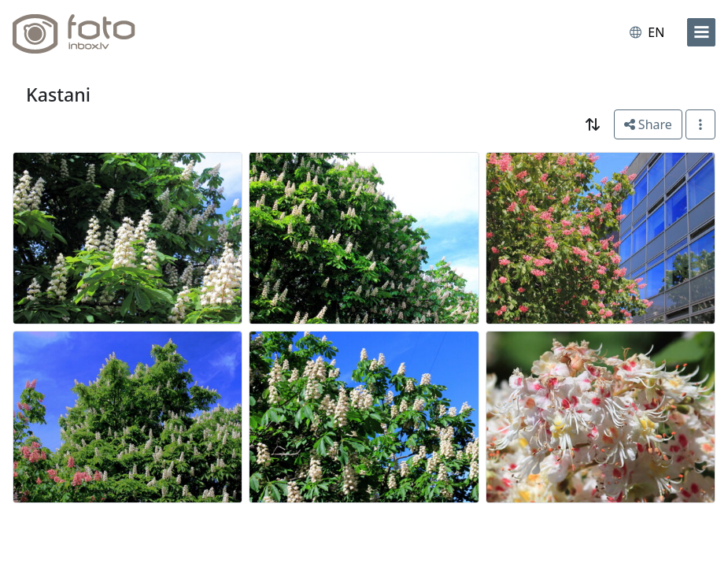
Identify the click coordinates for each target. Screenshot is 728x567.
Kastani (58, 94)
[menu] (701, 32)
